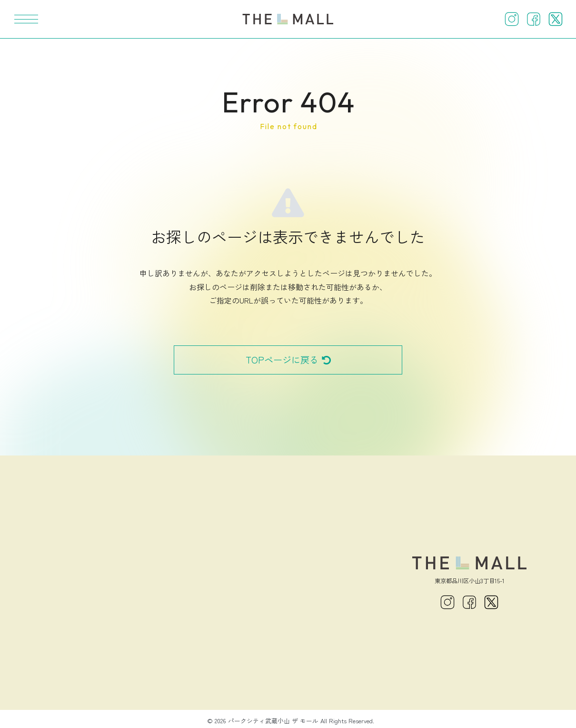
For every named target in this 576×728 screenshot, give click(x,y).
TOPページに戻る (288, 360)
